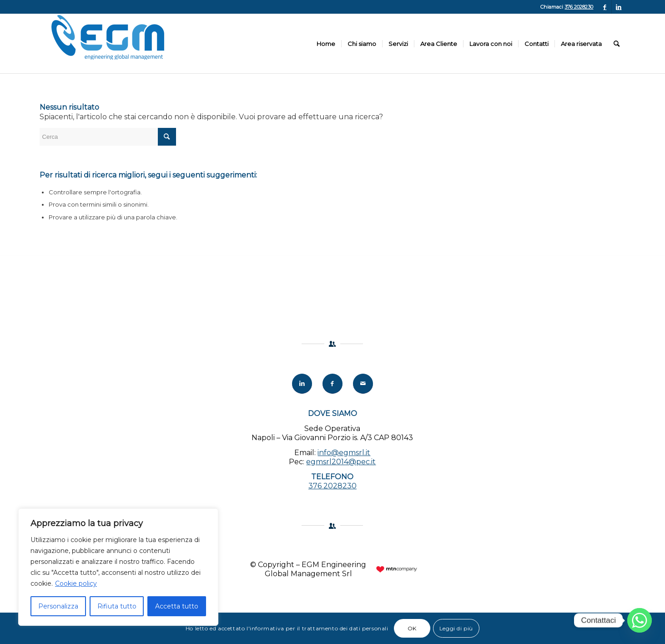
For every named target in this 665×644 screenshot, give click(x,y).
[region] (118, 567)
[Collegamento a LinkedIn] (619, 7)
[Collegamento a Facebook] (605, 7)
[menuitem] (326, 44)
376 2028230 (579, 7)
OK (412, 628)
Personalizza (58, 606)
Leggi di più (456, 628)
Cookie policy (76, 583)
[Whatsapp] (640, 620)
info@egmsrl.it (344, 453)
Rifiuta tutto (117, 606)
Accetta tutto (177, 606)
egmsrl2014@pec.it (341, 462)
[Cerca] (617, 44)
